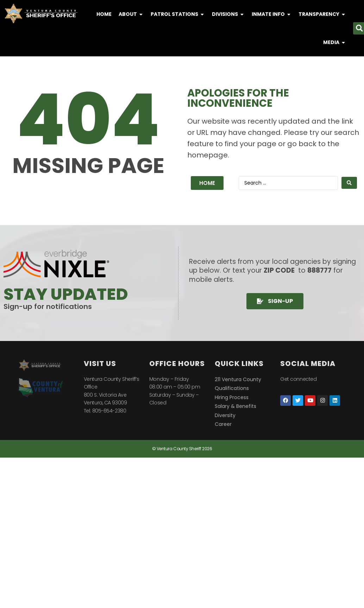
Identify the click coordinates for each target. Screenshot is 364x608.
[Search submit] (349, 183)
